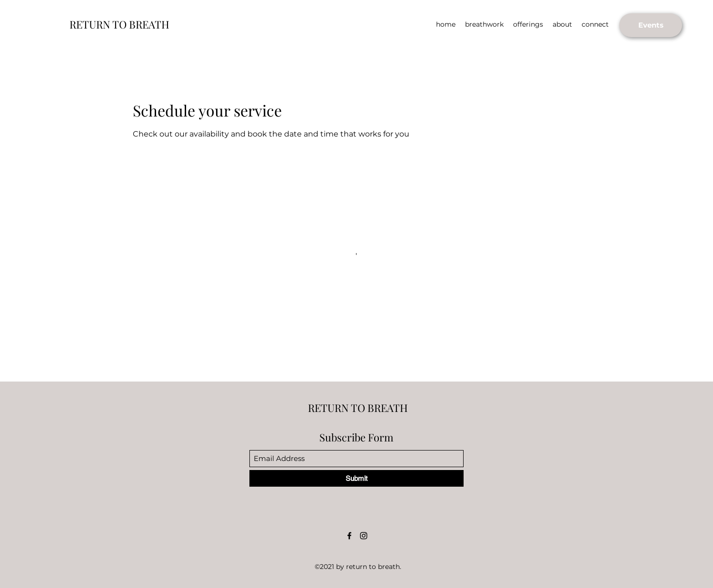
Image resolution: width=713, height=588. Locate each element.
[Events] (651, 25)
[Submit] (356, 478)
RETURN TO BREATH (119, 24)
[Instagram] (364, 536)
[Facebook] (349, 536)
